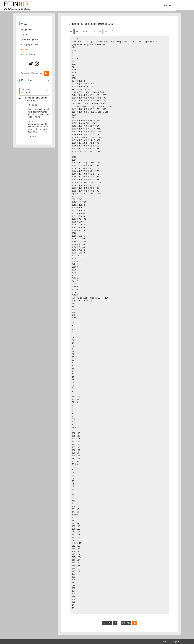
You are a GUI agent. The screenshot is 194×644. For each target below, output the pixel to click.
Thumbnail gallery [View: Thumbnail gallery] (29, 41)
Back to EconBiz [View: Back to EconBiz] (29, 56)
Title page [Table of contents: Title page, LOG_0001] (32, 106)
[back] (104, 624)
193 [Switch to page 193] (123, 624)
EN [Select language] (177, 6)
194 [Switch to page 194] (129, 624)
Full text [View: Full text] (25, 51)
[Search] (46, 74)
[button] (34, 65)
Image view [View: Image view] (26, 31)
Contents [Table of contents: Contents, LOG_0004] (32, 138)
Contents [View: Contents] (25, 36)
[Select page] (89, 33)
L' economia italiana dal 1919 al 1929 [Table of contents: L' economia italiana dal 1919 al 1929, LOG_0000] (36, 100)
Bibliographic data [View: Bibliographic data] (29, 46)
